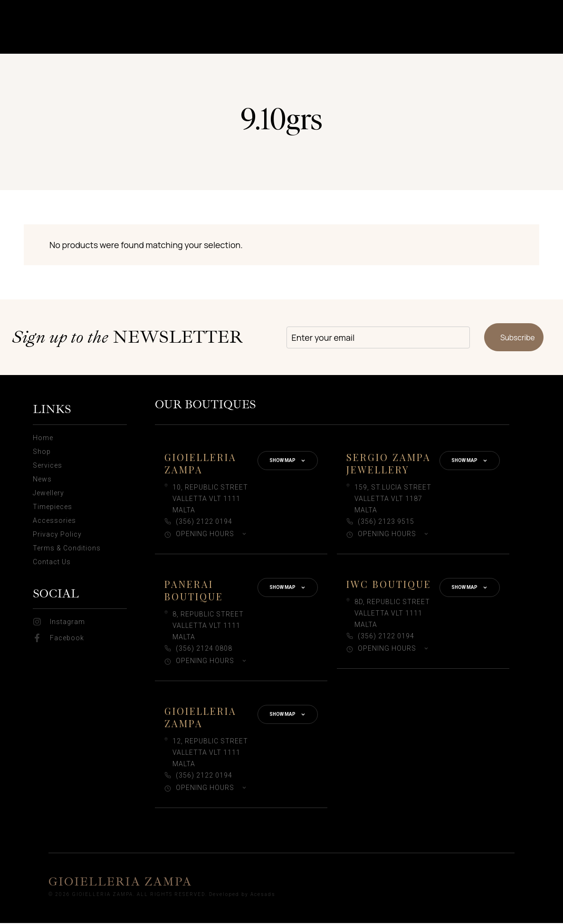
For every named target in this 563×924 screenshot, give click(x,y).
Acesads (263, 895)
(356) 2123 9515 (386, 522)
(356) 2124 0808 (204, 649)
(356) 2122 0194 (204, 522)
